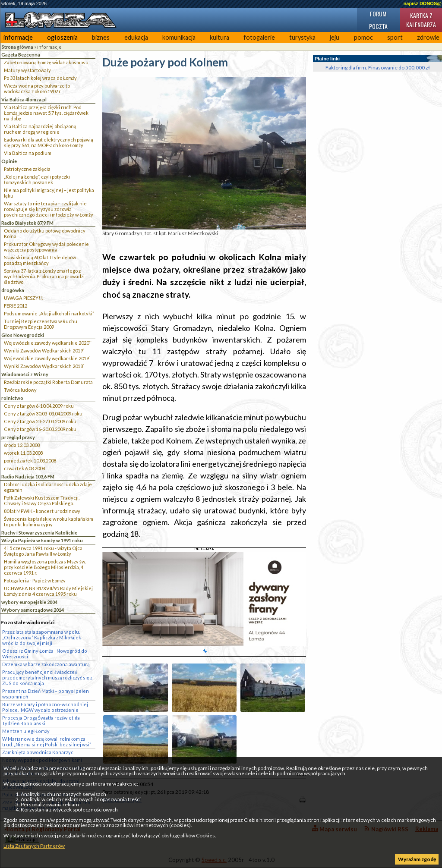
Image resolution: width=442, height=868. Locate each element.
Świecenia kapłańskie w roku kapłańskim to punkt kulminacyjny (49, 522)
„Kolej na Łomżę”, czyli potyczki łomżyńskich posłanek (37, 179)
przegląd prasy (18, 437)
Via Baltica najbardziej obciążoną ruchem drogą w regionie (40, 129)
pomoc (363, 37)
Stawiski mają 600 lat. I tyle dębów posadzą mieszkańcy (40, 260)
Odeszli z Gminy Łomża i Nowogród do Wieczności (45, 654)
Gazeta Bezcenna (21, 55)
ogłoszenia (62, 37)
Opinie (9, 161)
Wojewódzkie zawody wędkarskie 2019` (47, 358)
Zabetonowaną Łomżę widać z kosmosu (46, 62)
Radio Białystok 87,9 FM (27, 223)
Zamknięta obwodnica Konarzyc (38, 752)
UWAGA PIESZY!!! (24, 298)
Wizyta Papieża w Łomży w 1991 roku (42, 540)
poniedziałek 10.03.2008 (30, 461)
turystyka (302, 37)
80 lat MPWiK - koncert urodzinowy (42, 511)
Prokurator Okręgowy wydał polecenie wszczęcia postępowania (46, 247)
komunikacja (179, 37)
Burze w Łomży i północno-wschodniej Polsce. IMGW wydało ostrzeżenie (45, 707)
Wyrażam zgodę (417, 859)
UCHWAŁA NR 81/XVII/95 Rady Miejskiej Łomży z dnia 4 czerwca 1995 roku (48, 591)
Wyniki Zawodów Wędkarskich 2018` (44, 366)
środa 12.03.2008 (22, 445)
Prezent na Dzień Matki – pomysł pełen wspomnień (46, 694)
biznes (101, 37)
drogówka (13, 290)
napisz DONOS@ (423, 3)
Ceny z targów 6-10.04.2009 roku (39, 406)
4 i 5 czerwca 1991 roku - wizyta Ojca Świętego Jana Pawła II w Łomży (43, 551)
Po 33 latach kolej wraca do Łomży (40, 78)
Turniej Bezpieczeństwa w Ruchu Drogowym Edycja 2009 (41, 324)
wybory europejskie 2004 (29, 602)
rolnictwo (12, 398)
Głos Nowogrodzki (23, 335)
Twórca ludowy (20, 390)
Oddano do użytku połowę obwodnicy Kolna (45, 233)
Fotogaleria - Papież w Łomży (35, 580)
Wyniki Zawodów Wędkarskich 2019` (44, 351)
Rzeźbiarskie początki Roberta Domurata (48, 382)
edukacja (136, 37)
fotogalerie (259, 37)
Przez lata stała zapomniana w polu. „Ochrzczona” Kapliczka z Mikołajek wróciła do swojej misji (42, 637)
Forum (378, 14)
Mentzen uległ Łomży (26, 731)
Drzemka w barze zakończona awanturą (46, 664)
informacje (18, 37)
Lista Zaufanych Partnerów (34, 846)
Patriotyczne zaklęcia (27, 169)
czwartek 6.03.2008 (24, 468)
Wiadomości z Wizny (25, 374)
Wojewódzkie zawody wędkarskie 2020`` (48, 343)
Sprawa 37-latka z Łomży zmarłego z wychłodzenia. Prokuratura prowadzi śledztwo (44, 276)
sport (395, 37)
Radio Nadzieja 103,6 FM (28, 476)
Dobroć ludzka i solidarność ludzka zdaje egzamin (48, 487)
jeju (335, 37)
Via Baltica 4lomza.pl (24, 99)
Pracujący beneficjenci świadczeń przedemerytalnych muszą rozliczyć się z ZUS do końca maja (47, 678)
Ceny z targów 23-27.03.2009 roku (40, 421)
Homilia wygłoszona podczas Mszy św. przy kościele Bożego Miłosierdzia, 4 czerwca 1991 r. (45, 567)
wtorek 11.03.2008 (23, 453)
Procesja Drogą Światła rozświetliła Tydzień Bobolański (41, 720)
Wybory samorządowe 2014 (33, 610)
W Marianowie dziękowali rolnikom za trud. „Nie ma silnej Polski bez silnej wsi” (47, 742)
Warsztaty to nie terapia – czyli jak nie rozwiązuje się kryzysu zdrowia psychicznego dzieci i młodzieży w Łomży (49, 209)
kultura (219, 37)
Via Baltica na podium (28, 153)
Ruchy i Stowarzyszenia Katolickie (39, 533)
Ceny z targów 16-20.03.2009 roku (40, 429)
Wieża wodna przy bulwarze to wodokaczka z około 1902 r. (37, 88)
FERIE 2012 (16, 306)
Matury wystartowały (27, 70)
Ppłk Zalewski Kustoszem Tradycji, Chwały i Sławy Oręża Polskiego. (42, 500)
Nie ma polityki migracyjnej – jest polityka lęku (49, 193)
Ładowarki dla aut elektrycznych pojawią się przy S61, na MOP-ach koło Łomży (49, 142)
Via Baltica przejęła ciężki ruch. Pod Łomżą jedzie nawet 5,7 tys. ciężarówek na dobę (46, 113)
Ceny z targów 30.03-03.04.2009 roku (43, 414)
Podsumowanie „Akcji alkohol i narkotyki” (49, 313)
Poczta (378, 26)
